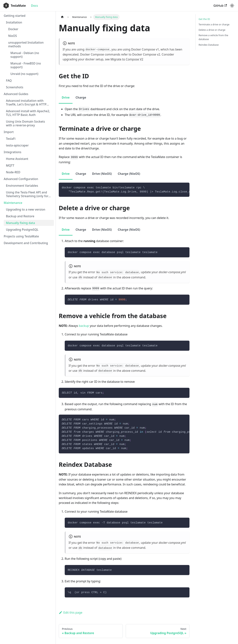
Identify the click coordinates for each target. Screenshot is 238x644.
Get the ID (204, 19)
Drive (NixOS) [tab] (102, 174)
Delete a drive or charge (212, 30)
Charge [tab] (81, 97)
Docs (34, 6)
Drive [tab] (66, 97)
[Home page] (62, 17)
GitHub (220, 6)
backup (84, 326)
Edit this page (71, 613)
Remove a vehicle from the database (213, 37)
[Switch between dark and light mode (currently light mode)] (232, 6)
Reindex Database (209, 45)
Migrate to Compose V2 (127, 59)
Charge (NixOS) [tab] (129, 174)
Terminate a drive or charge (214, 24)
